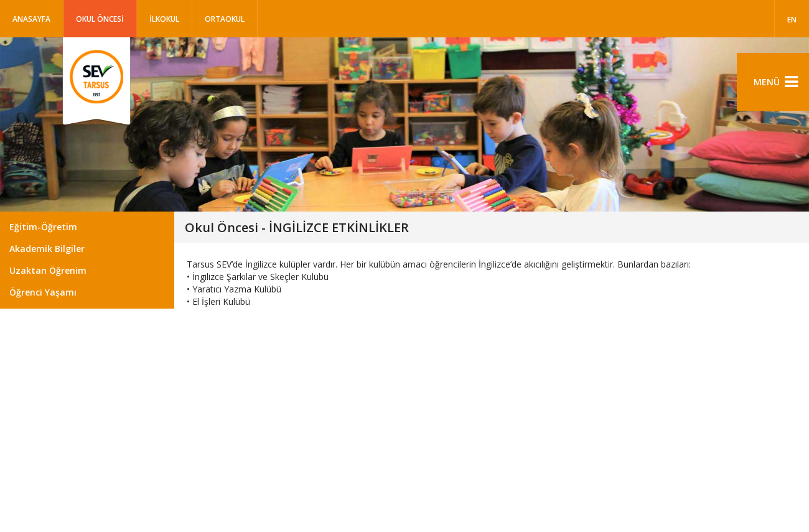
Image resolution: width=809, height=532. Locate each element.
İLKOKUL (164, 19)
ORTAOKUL (225, 19)
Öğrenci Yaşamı (43, 292)
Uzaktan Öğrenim (48, 270)
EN (792, 20)
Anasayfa (31, 19)
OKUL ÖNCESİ (100, 19)
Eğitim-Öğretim (43, 227)
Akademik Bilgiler (47, 249)
